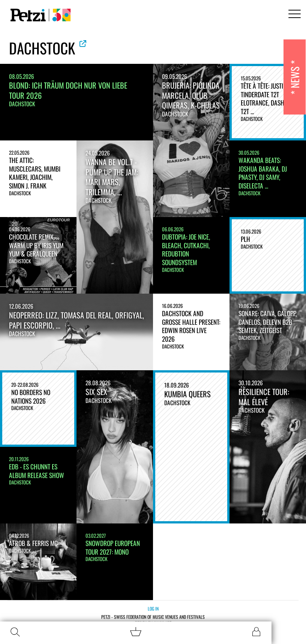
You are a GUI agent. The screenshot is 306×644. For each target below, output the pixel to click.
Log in (153, 609)
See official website (83, 44)
